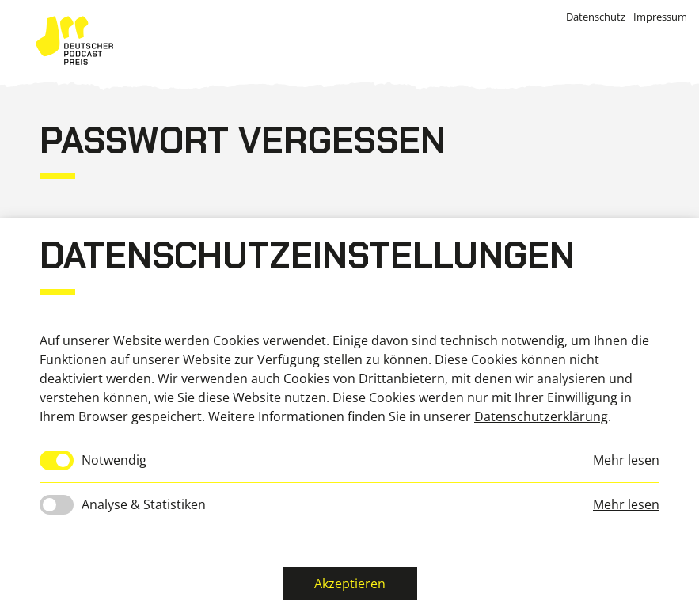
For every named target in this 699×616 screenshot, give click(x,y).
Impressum (660, 17)
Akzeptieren (350, 584)
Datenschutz (596, 17)
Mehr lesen (626, 460)
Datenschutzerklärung (541, 416)
